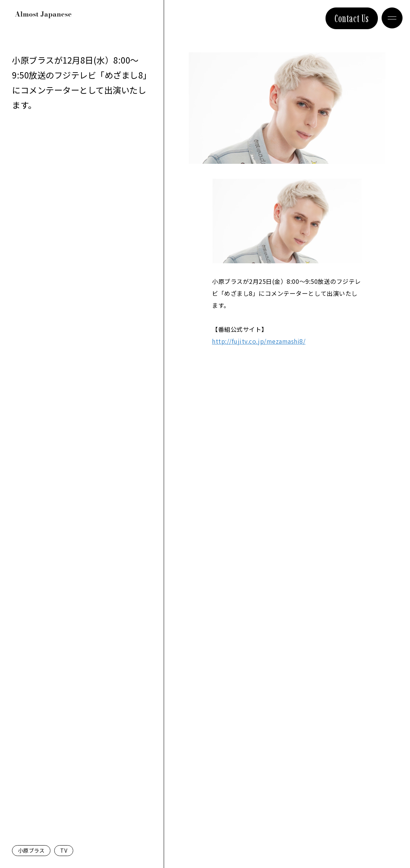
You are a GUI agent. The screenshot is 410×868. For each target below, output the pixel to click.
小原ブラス (31, 850)
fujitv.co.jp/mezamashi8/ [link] (259, 341)
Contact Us (352, 18)
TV (64, 850)
